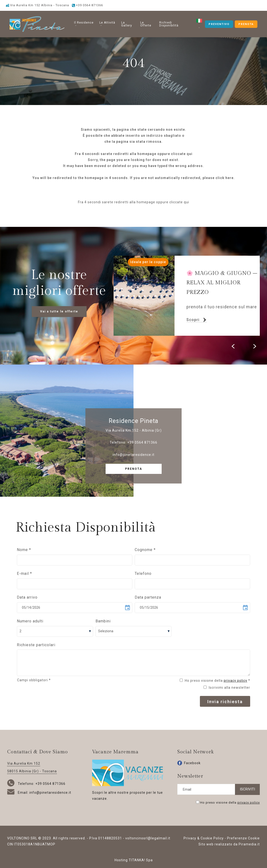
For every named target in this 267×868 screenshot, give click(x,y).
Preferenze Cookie (243, 838)
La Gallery (127, 24)
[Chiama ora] (87, 5)
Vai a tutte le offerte (59, 311)
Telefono (143, 573)
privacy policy (235, 681)
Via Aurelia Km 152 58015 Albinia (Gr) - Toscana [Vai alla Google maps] (32, 767)
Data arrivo (27, 597)
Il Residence (84, 23)
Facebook (189, 763)
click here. (225, 178)
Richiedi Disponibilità (169, 24)
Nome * (24, 550)
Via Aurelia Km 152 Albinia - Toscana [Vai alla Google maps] (38, 5)
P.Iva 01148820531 (106, 838)
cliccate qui (182, 154)
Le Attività (107, 23)
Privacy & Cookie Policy (204, 838)
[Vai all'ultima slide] (233, 346)
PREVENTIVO (219, 24)
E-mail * (24, 573)
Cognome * (145, 550)
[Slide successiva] (255, 346)
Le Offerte (146, 24)
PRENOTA (246, 24)
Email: (18, 793)
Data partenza (148, 597)
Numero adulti (30, 621)
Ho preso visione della (230, 802)
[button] (199, 24)
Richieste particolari (36, 645)
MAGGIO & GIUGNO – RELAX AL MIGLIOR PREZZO (222, 283)
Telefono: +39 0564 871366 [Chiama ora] (36, 784)
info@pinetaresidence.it (133, 455)
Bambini (103, 621)
